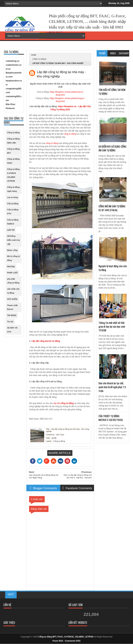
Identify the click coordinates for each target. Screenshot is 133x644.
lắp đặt (57, 403)
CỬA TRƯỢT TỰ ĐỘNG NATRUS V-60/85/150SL (111, 418)
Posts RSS (58, 641)
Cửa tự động (13, 204)
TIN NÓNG (12, 315)
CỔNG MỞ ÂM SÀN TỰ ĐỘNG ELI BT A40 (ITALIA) (112, 208)
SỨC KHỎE (12, 299)
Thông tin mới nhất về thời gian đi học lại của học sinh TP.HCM (112, 326)
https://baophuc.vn (67, 106)
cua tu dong (12, 197)
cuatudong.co (13, 61)
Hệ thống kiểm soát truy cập (14, 240)
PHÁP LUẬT (12, 273)
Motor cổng (12, 250)
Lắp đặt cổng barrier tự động (46, 341)
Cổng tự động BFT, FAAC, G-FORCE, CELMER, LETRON (66, 637)
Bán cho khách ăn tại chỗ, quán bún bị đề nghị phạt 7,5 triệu (112, 387)
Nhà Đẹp (11, 266)
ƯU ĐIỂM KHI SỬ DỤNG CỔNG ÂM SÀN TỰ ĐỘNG (112, 148)
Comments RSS (73, 641)
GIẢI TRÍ (11, 230)
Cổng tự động (39, 59)
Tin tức (10, 322)
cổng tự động (70, 134)
